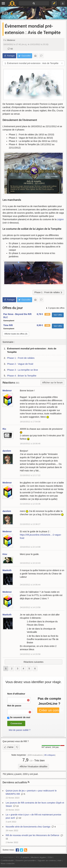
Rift (5, 13)
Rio (4, 429)
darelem (7, 451)
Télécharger (17, 14)
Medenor (11, 40)
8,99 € (40, 325)
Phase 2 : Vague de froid (20, 364)
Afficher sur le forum (52, 383)
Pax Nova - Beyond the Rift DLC (17, 316)
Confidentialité (7, 861)
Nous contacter (8, 864)
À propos (25, 857)
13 (16, 806)
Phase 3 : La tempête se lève (23, 370)
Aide (59, 861)
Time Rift (8, 325)
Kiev (5, 554)
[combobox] (33, 63)
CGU (50, 857)
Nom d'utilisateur (16, 694)
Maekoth (7, 570)
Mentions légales (38, 857)
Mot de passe (14, 706)
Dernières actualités (15, 782)
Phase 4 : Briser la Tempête (22, 376)
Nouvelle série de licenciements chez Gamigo (28, 827)
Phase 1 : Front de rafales (21, 358)
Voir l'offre (58, 315)
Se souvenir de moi (20, 717)
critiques (50, 755)
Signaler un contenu (47, 861)
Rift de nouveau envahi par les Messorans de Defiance (32, 835)
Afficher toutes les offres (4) (16, 334)
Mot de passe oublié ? (20, 730)
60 (10, 49)
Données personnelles (26, 861)
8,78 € (40, 314)
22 (19, 818)
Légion (60, 219)
